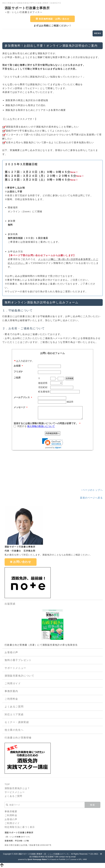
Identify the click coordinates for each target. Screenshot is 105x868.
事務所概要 (11, 811)
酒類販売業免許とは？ (17, 788)
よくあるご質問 (14, 707)
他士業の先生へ (14, 730)
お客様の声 (11, 652)
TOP (7, 784)
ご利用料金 (11, 699)
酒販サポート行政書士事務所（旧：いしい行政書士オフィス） (44, 854)
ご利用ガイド (13, 683)
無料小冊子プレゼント (18, 660)
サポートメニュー (15, 668)
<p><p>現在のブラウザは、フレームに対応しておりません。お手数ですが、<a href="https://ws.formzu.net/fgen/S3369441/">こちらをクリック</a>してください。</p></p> (52, 417)
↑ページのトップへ (92, 490)
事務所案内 (11, 691)
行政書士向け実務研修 (18, 738)
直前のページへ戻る (91, 498)
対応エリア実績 (14, 714)
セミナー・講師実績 (17, 722)
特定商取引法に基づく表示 (20, 827)
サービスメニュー (15, 792)
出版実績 (10, 604)
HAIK (85, 859)
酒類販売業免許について (19, 676)
